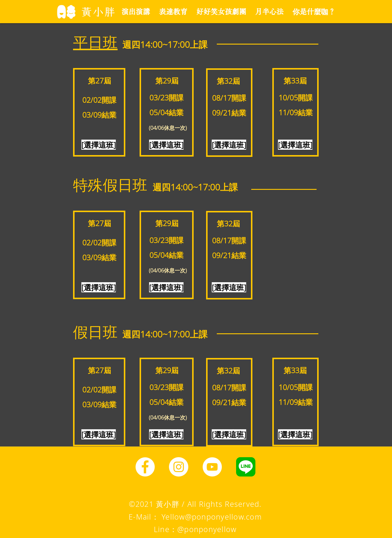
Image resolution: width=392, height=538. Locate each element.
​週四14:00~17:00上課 (165, 44)
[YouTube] (212, 467)
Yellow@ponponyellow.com (212, 517)
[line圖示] (246, 467)
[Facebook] (145, 467)
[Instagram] (179, 467)
